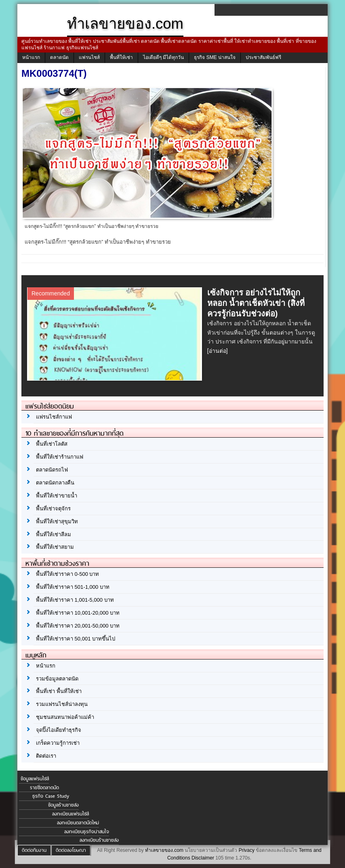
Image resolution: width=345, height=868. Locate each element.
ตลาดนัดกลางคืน (55, 483)
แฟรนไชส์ (89, 57)
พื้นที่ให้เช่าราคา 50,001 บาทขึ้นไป (76, 639)
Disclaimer (203, 858)
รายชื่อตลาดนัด (44, 788)
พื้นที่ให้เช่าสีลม (54, 534)
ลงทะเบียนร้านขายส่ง (99, 840)
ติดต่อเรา (46, 756)
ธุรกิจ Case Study (51, 796)
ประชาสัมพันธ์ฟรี (263, 57)
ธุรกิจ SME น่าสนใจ (215, 57)
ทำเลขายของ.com (164, 850)
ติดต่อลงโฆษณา (71, 850)
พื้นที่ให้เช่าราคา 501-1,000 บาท (73, 587)
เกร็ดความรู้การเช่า (58, 743)
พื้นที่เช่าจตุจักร (53, 509)
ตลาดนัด (59, 57)
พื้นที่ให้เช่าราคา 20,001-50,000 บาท (78, 626)
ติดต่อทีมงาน (34, 850)
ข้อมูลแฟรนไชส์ (35, 779)
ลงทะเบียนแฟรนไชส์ (70, 814)
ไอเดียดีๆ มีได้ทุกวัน (163, 57)
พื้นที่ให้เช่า (121, 57)
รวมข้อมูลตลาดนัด (57, 679)
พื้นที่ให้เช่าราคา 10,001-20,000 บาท (78, 613)
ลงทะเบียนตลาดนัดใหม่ (78, 823)
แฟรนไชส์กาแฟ (54, 417)
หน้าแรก (31, 57)
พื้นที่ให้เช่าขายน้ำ (57, 496)
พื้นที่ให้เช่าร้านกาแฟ (60, 457)
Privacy (247, 850)
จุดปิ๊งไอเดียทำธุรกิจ (59, 730)
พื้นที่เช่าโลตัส (52, 444)
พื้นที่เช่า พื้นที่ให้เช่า (59, 691)
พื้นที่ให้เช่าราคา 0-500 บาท (67, 574)
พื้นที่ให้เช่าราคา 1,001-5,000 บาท (75, 600)
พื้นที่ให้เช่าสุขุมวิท (57, 521)
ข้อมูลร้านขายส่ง (63, 805)
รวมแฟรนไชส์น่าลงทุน (62, 704)
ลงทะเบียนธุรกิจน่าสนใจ (87, 832)
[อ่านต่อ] (218, 351)
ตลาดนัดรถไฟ (52, 470)
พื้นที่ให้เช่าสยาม (55, 547)
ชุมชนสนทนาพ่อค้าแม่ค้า (65, 717)
